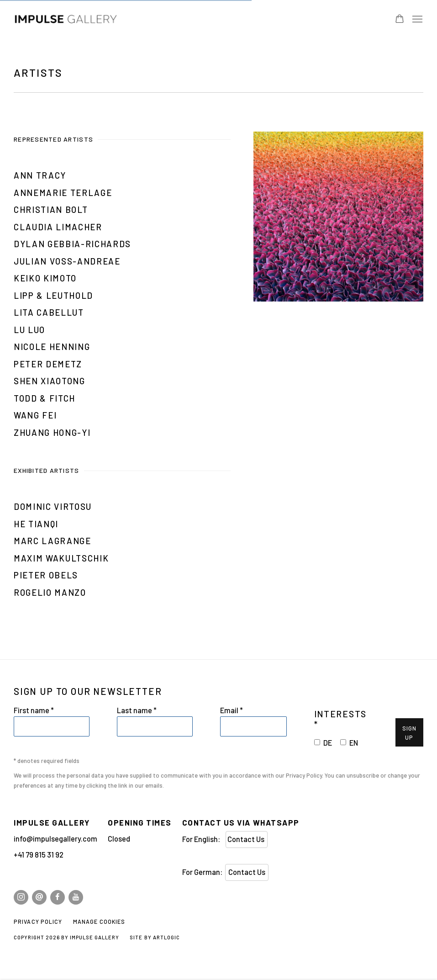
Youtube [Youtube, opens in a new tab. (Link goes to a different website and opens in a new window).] (76, 897)
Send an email (39, 897)
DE (328, 743)
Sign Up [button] (409, 733)
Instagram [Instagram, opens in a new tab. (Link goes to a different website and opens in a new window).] (21, 897)
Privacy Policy (304, 775)
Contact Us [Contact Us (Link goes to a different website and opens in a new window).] (247, 839)
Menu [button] (416, 20)
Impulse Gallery (96, 20)
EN (354, 743)
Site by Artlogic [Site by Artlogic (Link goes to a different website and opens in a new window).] (155, 937)
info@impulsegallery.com (55, 839)
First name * (34, 710)
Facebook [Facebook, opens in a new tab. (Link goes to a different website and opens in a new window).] (58, 897)
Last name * (137, 710)
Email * (232, 710)
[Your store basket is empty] (400, 20)
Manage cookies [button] (99, 922)
